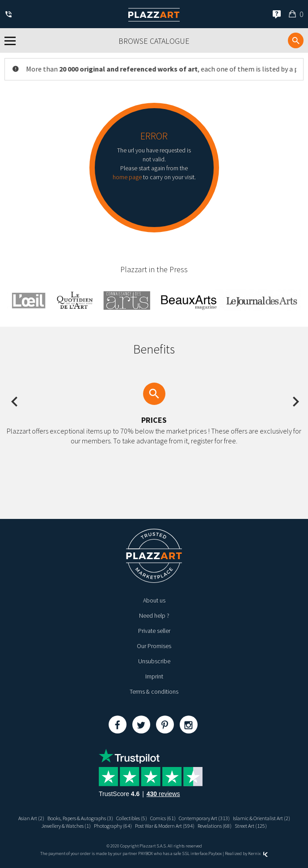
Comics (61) (163, 818)
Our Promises (154, 646)
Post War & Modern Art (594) (165, 826)
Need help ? (154, 615)
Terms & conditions (154, 691)
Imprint (154, 676)
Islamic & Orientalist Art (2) (262, 818)
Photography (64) (113, 826)
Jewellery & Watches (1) (66, 826)
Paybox (215, 853)
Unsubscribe (154, 661)
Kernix (258, 853)
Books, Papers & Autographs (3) (80, 818)
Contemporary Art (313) (204, 818)
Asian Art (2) (31, 818)
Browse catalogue (154, 41)
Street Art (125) (251, 826)
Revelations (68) (215, 826)
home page (127, 177)
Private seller (154, 631)
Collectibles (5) (132, 818)
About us (154, 600)
